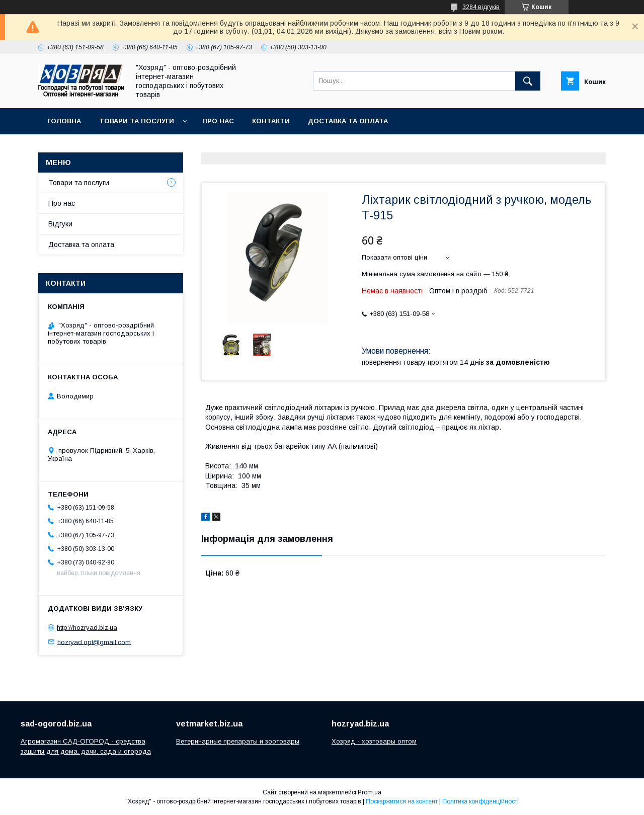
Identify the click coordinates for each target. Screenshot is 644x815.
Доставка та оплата (348, 121)
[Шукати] (528, 81)
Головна (64, 121)
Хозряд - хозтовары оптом (374, 741)
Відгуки (60, 224)
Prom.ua (370, 792)
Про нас (218, 121)
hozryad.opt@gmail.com (94, 642)
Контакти (271, 121)
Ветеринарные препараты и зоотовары (238, 741)
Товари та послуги (137, 121)
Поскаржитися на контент (402, 801)
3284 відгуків (481, 7)
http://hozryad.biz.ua (87, 628)
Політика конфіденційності (480, 801)
